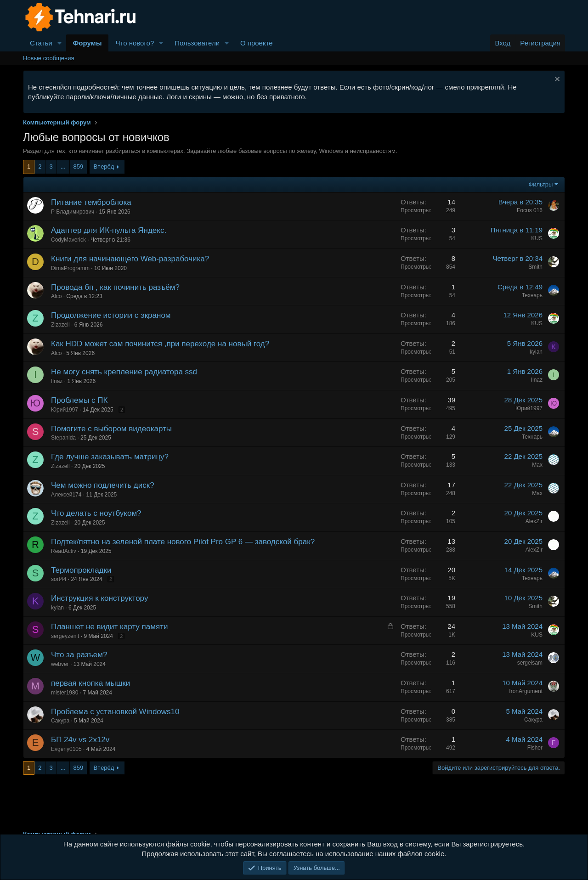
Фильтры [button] (540, 184)
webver (60, 664)
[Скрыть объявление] (556, 80)
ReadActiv (64, 551)
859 (79, 166)
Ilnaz (57, 381)
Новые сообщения (49, 58)
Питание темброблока (91, 202)
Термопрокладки (81, 570)
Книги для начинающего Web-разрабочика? (130, 259)
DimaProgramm (70, 268)
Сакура (60, 721)
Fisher (535, 748)
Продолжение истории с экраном (111, 315)
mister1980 (65, 693)
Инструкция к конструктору (99, 598)
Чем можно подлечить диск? (103, 485)
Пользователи (197, 43)
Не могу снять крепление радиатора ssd (124, 372)
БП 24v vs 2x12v (80, 740)
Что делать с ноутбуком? (96, 513)
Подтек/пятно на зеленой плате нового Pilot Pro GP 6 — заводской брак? (183, 542)
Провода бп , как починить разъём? (115, 287)
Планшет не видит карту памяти (109, 627)
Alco (56, 296)
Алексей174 (66, 495)
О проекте (257, 43)
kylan (536, 352)
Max (537, 465)
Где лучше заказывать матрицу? (110, 457)
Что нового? (135, 43)
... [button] (63, 166)
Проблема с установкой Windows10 (115, 712)
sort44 (59, 579)
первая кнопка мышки (90, 683)
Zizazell (60, 325)
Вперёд (104, 166)
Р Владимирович (73, 212)
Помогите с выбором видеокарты (111, 429)
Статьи (41, 43)
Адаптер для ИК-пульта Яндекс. (109, 230)
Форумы (88, 43)
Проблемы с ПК (79, 400)
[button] (60, 43)
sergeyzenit (65, 636)
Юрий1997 (65, 410)
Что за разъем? (79, 655)
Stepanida (63, 438)
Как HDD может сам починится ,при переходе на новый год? (160, 344)
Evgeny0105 (66, 749)
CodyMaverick (68, 240)
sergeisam (530, 663)
